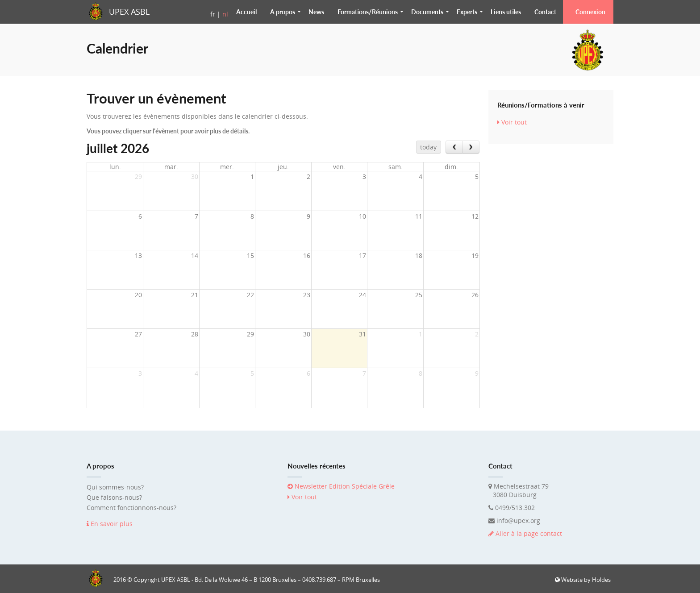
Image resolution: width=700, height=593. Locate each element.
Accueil (246, 12)
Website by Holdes (583, 580)
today (428, 147)
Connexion (590, 12)
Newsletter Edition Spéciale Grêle (341, 486)
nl (225, 14)
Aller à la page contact (525, 533)
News (316, 12)
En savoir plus (110, 524)
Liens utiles (506, 12)
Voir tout (512, 122)
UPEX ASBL (129, 12)
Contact (545, 12)
